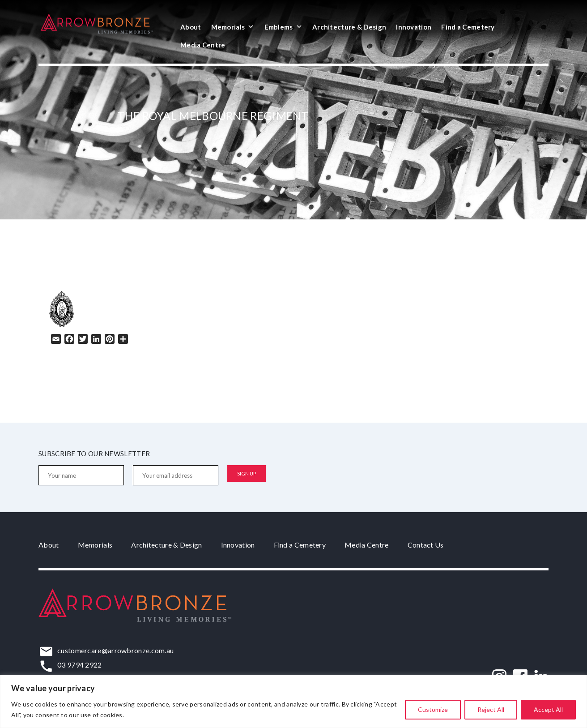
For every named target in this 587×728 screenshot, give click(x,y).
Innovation (414, 27)
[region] (293, 701)
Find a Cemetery (468, 27)
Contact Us (426, 545)
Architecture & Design (349, 27)
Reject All (491, 709)
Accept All (548, 709)
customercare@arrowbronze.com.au (115, 650)
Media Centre (203, 45)
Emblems (283, 27)
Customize (433, 709)
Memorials (233, 27)
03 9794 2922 (80, 665)
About (191, 27)
